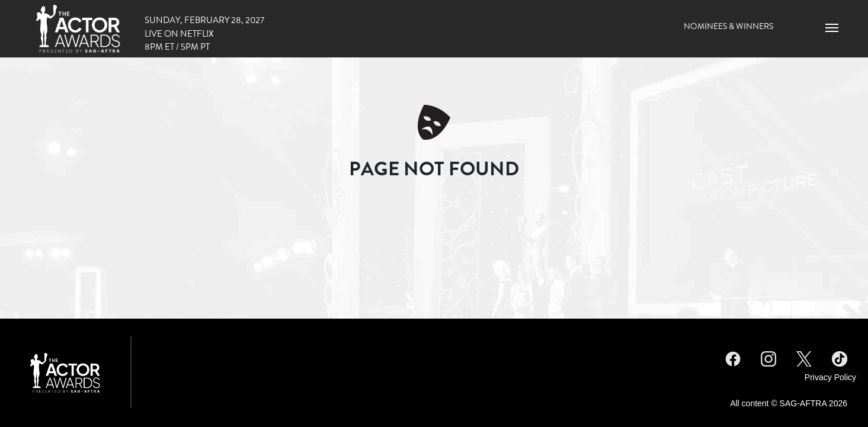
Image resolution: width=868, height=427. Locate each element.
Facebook (733, 357)
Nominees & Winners (728, 26)
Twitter (804, 357)
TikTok (840, 357)
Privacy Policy (830, 377)
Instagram (768, 357)
